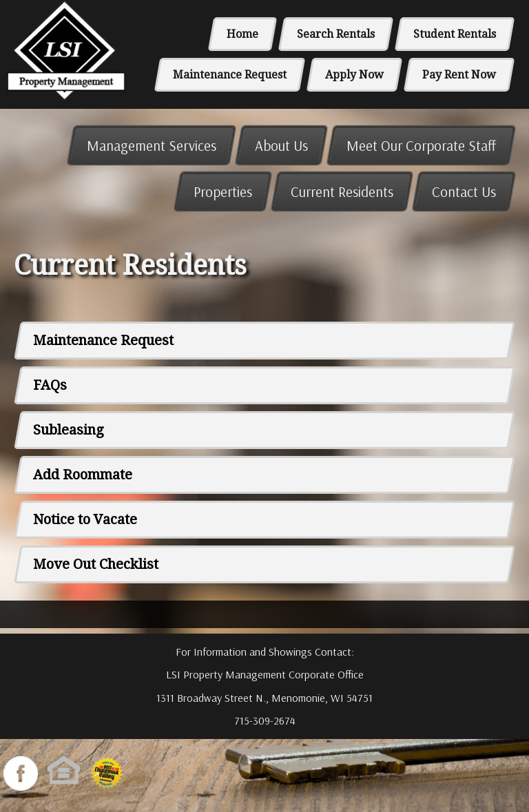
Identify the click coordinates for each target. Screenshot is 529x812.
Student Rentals (455, 34)
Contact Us (464, 191)
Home (242, 34)
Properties (223, 191)
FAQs (50, 385)
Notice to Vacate (85, 519)
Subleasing (69, 430)
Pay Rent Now (459, 75)
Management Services (152, 145)
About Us (281, 145)
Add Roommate (83, 475)
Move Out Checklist (96, 564)
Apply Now (354, 75)
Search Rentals (336, 34)
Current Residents (342, 191)
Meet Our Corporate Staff (421, 145)
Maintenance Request (230, 75)
